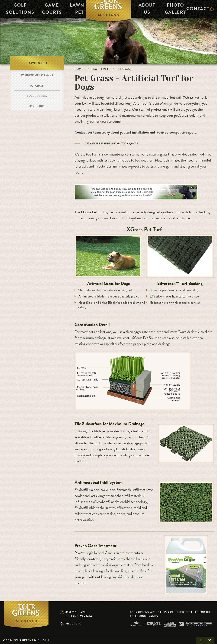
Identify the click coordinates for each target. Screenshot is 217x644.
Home (79, 69)
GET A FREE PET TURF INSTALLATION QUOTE (111, 144)
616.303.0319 (73, 624)
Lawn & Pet (70, 11)
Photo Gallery (175, 11)
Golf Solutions (13, 11)
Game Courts (42, 11)
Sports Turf (37, 106)
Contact (196, 11)
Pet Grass (124, 69)
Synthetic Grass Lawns (37, 75)
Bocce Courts (37, 96)
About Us (147, 11)
